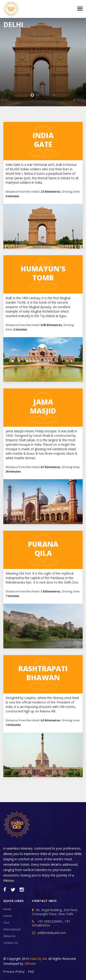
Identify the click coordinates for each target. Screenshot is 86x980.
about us (9, 936)
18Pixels (30, 964)
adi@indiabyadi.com (52, 933)
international (12, 929)
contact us (10, 943)
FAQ (31, 971)
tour (6, 922)
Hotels (8, 916)
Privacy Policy (14, 971)
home (7, 909)
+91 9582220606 (50, 921)
